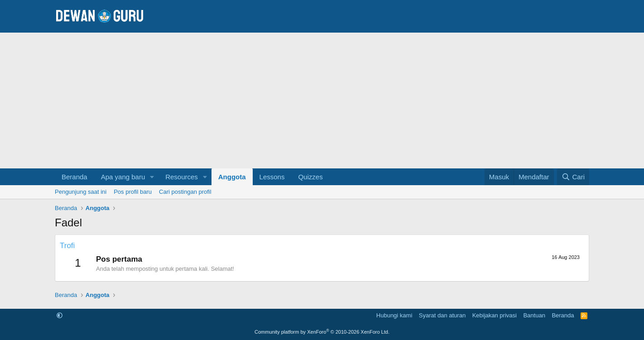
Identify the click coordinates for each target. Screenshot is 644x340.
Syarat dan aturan (442, 315)
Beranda (74, 177)
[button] (152, 177)
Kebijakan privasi (495, 315)
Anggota (232, 177)
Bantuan (534, 315)
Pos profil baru (133, 192)
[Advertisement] (322, 101)
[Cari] (573, 177)
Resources (182, 177)
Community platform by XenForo (322, 332)
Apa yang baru (123, 177)
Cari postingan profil (185, 192)
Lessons (272, 177)
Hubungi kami (394, 315)
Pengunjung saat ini (81, 192)
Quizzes (310, 177)
